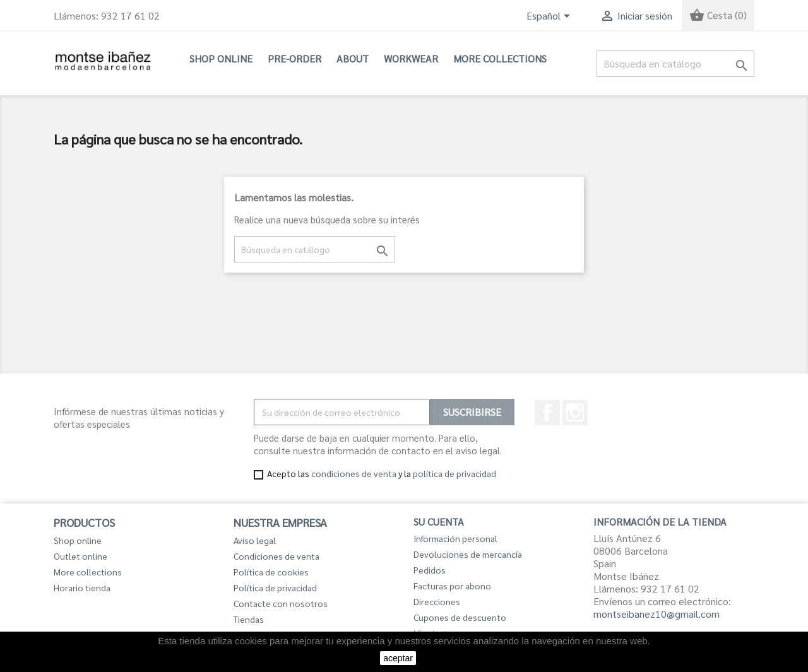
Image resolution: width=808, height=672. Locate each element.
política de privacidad (454, 473)
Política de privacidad (275, 587)
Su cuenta (439, 522)
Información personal (455, 538)
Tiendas (249, 619)
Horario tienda (82, 587)
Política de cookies (271, 572)
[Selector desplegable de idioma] (550, 17)
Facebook (547, 413)
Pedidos (430, 570)
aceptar (398, 658)
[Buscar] (675, 64)
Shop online (221, 58)
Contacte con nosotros (281, 603)
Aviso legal (255, 540)
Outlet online (80, 556)
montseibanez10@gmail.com (656, 614)
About (353, 58)
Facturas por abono (452, 586)
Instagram (575, 413)
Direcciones (437, 601)
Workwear (411, 58)
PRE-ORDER (294, 58)
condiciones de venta (354, 473)
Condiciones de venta (276, 556)
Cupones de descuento (460, 617)
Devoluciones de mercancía (468, 554)
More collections (500, 58)
